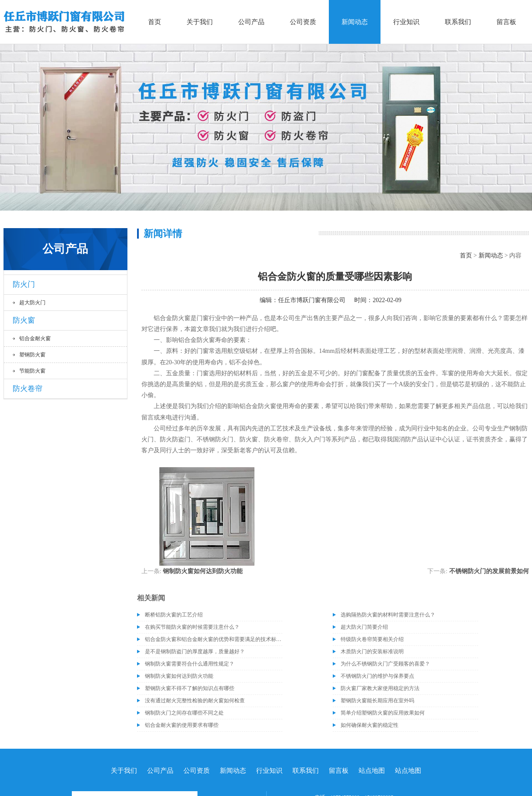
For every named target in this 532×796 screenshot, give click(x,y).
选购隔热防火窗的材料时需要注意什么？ (388, 615)
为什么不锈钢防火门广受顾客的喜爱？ (385, 664)
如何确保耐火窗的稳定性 (370, 725)
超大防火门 (32, 303)
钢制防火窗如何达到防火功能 (203, 571)
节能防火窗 (32, 371)
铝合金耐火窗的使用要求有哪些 (182, 725)
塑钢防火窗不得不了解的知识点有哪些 (190, 688)
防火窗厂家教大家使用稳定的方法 (380, 688)
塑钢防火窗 (32, 355)
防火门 (24, 284)
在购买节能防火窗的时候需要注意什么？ (192, 627)
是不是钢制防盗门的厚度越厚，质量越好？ (195, 652)
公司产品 (251, 22)
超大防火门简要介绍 (364, 627)
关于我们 (200, 22)
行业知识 (406, 22)
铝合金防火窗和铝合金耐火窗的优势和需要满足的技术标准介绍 (214, 639)
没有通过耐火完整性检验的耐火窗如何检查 (195, 701)
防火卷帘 (28, 389)
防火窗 (24, 320)
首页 (155, 22)
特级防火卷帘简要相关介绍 (372, 639)
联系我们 (458, 22)
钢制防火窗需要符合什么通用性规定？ (190, 664)
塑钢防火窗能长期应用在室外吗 (377, 701)
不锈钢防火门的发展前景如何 (489, 571)
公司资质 (303, 22)
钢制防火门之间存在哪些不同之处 (184, 713)
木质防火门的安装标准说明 (372, 652)
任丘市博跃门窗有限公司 (312, 300)
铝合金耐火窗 (35, 338)
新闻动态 (355, 22)
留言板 (506, 22)
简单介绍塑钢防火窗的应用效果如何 (383, 713)
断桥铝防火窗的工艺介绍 (174, 615)
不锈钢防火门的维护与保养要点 (377, 676)
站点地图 (372, 771)
